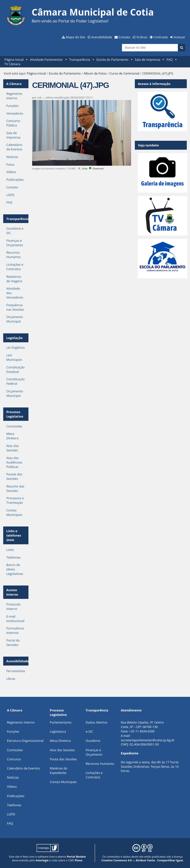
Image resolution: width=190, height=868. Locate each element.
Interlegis (42, 860)
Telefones (13, 557)
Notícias (12, 157)
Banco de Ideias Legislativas (15, 569)
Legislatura (58, 731)
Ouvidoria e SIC (15, 231)
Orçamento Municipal (15, 319)
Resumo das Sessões (15, 488)
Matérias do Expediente (59, 770)
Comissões (14, 426)
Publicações (15, 180)
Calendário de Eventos (14, 147)
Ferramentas (16, 671)
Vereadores (15, 113)
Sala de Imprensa (148, 60)
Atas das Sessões (12, 448)
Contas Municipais (14, 512)
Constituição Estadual (15, 369)
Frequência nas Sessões (15, 307)
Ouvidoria (93, 741)
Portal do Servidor (13, 643)
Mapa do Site (75, 37)
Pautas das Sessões (14, 476)
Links (10, 550)
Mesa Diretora (12, 436)
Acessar (180, 37)
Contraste (161, 37)
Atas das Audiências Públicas (14, 462)
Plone (79, 860)
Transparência (80, 60)
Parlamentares (60, 722)
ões (13, 731)
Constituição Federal (15, 381)
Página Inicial (14, 60)
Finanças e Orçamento (15, 243)
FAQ (170, 60)
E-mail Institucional (15, 619)
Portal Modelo (76, 857)
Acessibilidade (102, 37)
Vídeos (11, 172)
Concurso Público (13, 123)
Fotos (10, 164)
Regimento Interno (14, 96)
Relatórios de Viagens (14, 279)
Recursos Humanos (13, 255)
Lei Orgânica (15, 347)
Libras (11, 679)
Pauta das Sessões (63, 759)
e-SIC (89, 731)
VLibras (142, 37)
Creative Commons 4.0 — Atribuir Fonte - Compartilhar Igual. (143, 860)
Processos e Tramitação (15, 500)
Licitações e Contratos (15, 267)
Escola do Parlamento (112, 60)
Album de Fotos (95, 73)
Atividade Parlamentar (46, 60)
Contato (125, 37)
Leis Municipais (14, 357)
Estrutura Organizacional (25, 741)
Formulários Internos (15, 630)
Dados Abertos (96, 722)
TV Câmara (12, 64)
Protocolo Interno (13, 606)
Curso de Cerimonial (124, 73)
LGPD (10, 195)
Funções (12, 106)
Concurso (14, 759)
